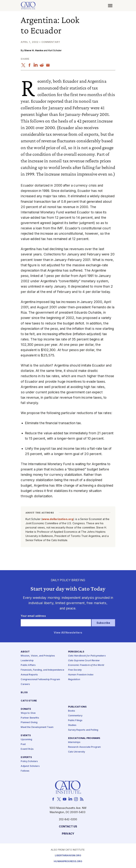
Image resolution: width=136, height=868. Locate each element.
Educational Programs (84, 738)
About (25, 652)
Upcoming (26, 740)
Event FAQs (27, 749)
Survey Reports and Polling (83, 730)
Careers (25, 684)
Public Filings (75, 720)
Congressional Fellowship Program (40, 680)
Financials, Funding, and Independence (42, 670)
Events (26, 736)
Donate (26, 709)
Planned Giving (29, 722)
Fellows (25, 771)
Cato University (77, 752)
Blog (24, 693)
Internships (74, 742)
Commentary (75, 716)
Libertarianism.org (68, 856)
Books (72, 711)
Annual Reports (29, 675)
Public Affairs (28, 665)
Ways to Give (28, 713)
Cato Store (29, 701)
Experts (26, 757)
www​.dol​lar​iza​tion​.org (58, 519)
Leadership (27, 661)
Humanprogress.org (68, 861)
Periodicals (76, 652)
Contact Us (68, 827)
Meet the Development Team (37, 727)
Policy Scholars (29, 761)
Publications (77, 707)
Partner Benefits (30, 718)
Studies (72, 725)
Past (23, 744)
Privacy (68, 834)
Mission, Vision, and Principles (38, 656)
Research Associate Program (85, 747)
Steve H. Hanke (34, 50)
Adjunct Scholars (30, 766)
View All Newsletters (68, 633)
